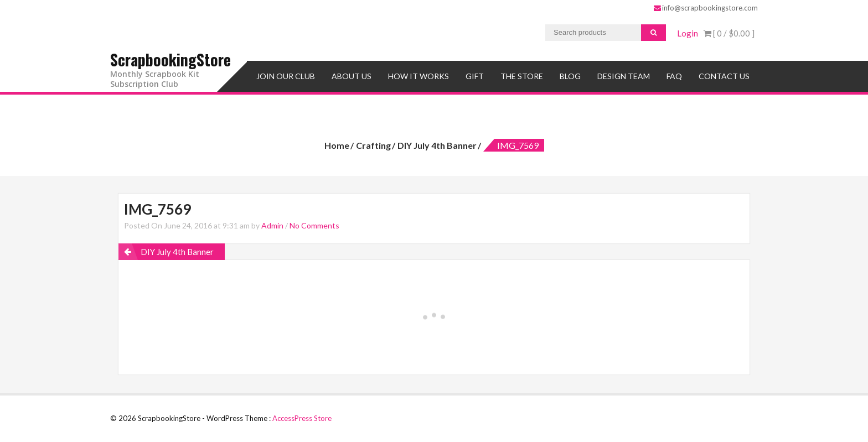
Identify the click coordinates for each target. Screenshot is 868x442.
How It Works (418, 76)
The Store (522, 76)
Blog (570, 76)
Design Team (624, 76)
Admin (272, 225)
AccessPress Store (302, 418)
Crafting (373, 145)
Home (337, 145)
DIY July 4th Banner (437, 145)
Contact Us (724, 76)
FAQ (674, 76)
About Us (352, 76)
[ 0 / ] (729, 33)
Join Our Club (286, 76)
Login (688, 33)
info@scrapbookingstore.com (706, 8)
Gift (475, 76)
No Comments (314, 225)
